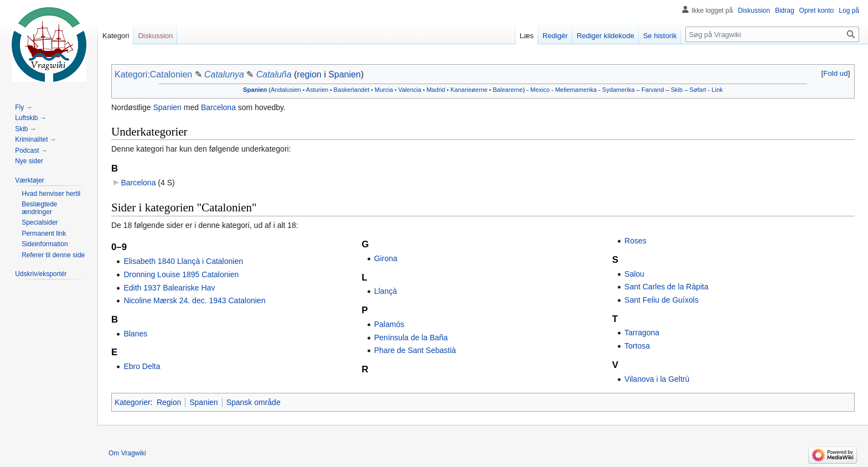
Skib (677, 90)
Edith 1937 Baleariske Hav (169, 288)
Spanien (345, 74)
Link (717, 90)
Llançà (386, 291)
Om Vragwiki (127, 453)
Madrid (436, 90)
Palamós (389, 324)
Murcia (384, 90)
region (309, 74)
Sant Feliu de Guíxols (662, 300)
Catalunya (224, 74)
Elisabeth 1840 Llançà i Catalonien (183, 261)
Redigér (555, 36)
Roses (635, 241)
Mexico (540, 90)
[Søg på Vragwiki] (772, 34)
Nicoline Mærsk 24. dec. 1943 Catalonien (194, 300)
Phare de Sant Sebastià (415, 350)
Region (169, 402)
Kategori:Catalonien (153, 74)
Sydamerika (619, 90)
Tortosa (637, 346)
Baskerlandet (352, 90)
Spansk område (254, 402)
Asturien (317, 90)
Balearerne (508, 90)
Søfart (698, 90)
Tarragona (642, 333)
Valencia (410, 90)
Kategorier (133, 402)
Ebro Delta (142, 366)
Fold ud (835, 73)
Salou (634, 274)
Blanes (135, 334)
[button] (836, 73)
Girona (386, 258)
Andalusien (286, 90)
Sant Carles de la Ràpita (666, 287)
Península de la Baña (411, 338)
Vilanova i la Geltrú (657, 379)
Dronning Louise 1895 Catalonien (181, 274)
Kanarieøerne (469, 90)
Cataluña (274, 74)
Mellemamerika (576, 90)
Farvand (653, 90)
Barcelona (218, 107)
